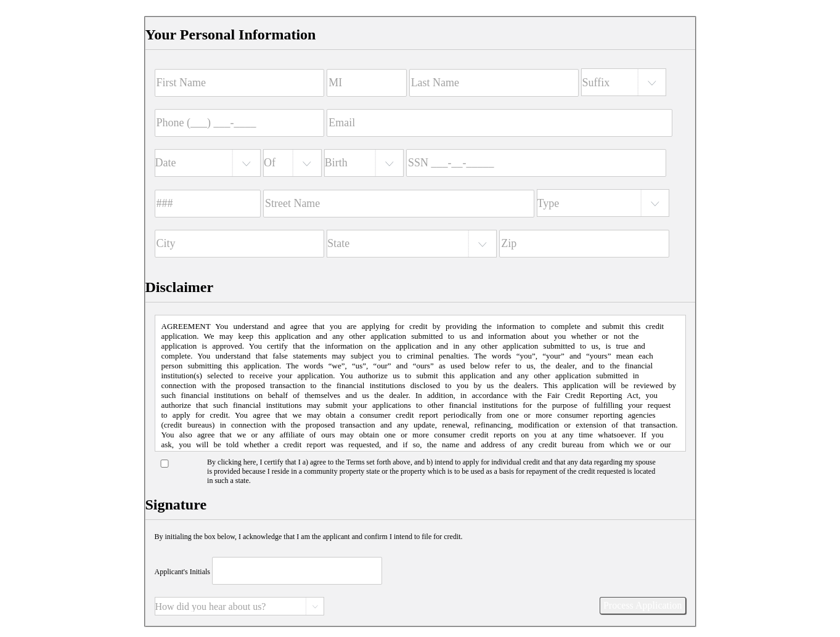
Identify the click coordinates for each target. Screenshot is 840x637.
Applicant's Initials (182, 572)
